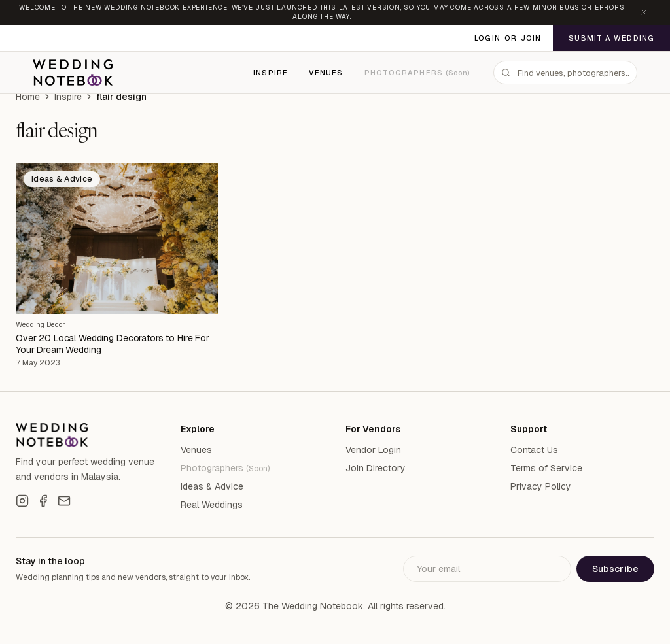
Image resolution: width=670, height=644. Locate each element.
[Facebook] (43, 501)
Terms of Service (546, 468)
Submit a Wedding (611, 38)
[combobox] (565, 73)
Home (28, 97)
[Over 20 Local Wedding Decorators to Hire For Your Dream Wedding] (117, 239)
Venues (326, 73)
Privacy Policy (541, 486)
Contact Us (534, 450)
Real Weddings (212, 505)
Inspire (271, 73)
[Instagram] (22, 501)
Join (531, 38)
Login (487, 38)
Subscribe (615, 569)
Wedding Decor (40, 324)
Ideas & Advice (212, 486)
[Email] (64, 501)
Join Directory (376, 468)
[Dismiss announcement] (644, 12)
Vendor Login (373, 450)
